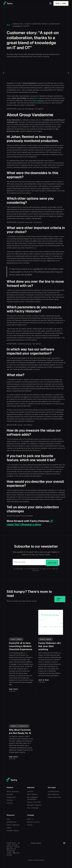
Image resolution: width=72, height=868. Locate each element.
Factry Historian (38, 101)
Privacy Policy (36, 843)
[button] (50, 3)
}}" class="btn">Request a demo (30, 523)
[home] (8, 3)
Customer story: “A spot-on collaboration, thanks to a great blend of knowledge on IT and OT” (36, 25)
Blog (8, 25)
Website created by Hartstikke (36, 860)
